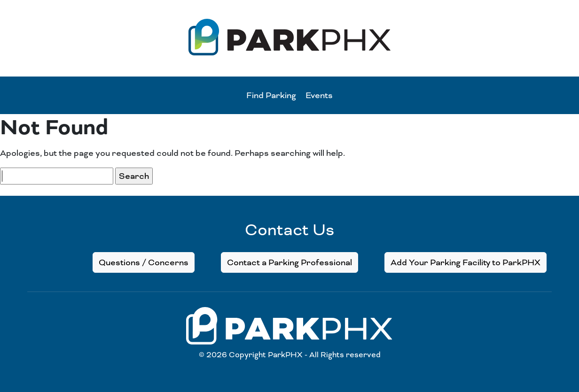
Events (319, 95)
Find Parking (271, 95)
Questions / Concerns (144, 262)
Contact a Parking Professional (289, 262)
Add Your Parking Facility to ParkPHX (466, 262)
